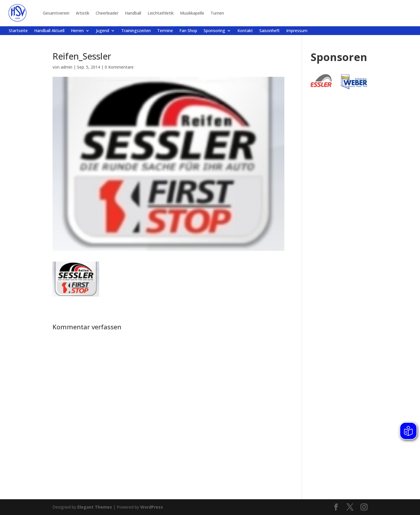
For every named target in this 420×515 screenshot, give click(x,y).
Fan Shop (188, 31)
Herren (77, 31)
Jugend (103, 31)
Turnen (217, 13)
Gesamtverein (56, 13)
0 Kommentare (119, 67)
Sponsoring (214, 31)
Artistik (83, 13)
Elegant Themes (95, 507)
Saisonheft (269, 31)
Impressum (297, 31)
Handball (133, 13)
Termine (165, 31)
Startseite (18, 31)
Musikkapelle (192, 13)
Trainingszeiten (136, 31)
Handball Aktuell (49, 31)
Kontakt (245, 31)
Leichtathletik (161, 13)
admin (66, 67)
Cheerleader (107, 13)
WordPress (152, 507)
